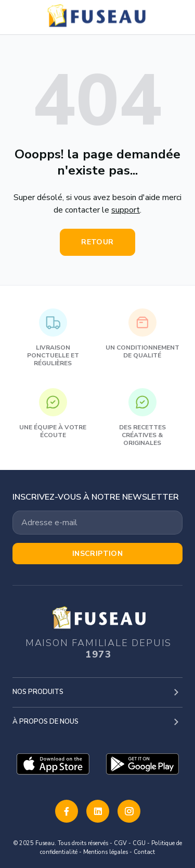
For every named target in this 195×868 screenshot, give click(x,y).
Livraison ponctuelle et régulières (53, 338)
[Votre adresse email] (97, 523)
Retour (97, 242)
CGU (139, 843)
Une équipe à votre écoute (53, 414)
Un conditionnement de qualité (142, 334)
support (126, 210)
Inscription (98, 554)
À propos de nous (45, 722)
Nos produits (38, 692)
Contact (144, 852)
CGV (120, 843)
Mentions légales (106, 852)
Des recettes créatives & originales (142, 418)
